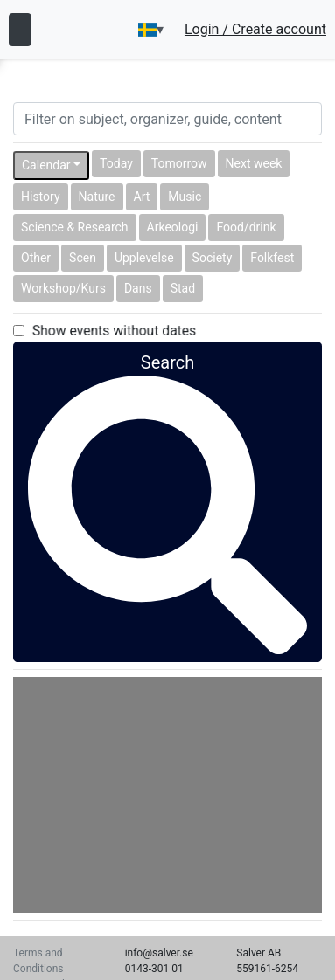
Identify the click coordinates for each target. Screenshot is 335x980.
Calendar (46, 165)
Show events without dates (114, 331)
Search (167, 438)
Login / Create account (255, 30)
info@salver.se (159, 953)
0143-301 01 (154, 969)
